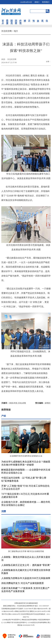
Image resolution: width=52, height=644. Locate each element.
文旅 (38, 18)
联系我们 (46, 2)
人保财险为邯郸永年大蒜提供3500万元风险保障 (26, 578)
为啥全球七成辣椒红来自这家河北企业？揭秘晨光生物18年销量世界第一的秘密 (26, 463)
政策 (16, 20)
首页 (3, 18)
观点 (12, 20)
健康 (7, 20)
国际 (12, 18)
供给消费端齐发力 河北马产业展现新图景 (23, 583)
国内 (16, 18)
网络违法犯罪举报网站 (29, 620)
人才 (3, 20)
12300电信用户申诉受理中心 (12, 620)
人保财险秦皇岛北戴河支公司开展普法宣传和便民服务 (26, 572)
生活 (47, 18)
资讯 (42, 18)
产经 (20, 18)
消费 (25, 18)
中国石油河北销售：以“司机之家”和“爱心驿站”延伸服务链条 (24, 479)
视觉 (20, 20)
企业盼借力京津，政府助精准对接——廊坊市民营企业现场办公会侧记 (26, 504)
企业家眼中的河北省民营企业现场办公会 (26, 456)
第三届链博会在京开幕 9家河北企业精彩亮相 (26, 551)
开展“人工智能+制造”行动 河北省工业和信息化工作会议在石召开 (25, 487)
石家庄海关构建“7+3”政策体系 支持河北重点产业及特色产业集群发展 (25, 590)
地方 (34, 18)
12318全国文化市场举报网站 (37, 622)
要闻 (7, 18)
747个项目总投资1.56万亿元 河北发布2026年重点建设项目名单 (25, 495)
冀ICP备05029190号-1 (41, 609)
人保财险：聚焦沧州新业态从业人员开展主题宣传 (26, 559)
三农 (29, 18)
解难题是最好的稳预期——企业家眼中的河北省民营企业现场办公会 (26, 471)
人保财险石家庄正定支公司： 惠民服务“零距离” (26, 565)
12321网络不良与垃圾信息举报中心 (15, 622)
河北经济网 (6, 31)
